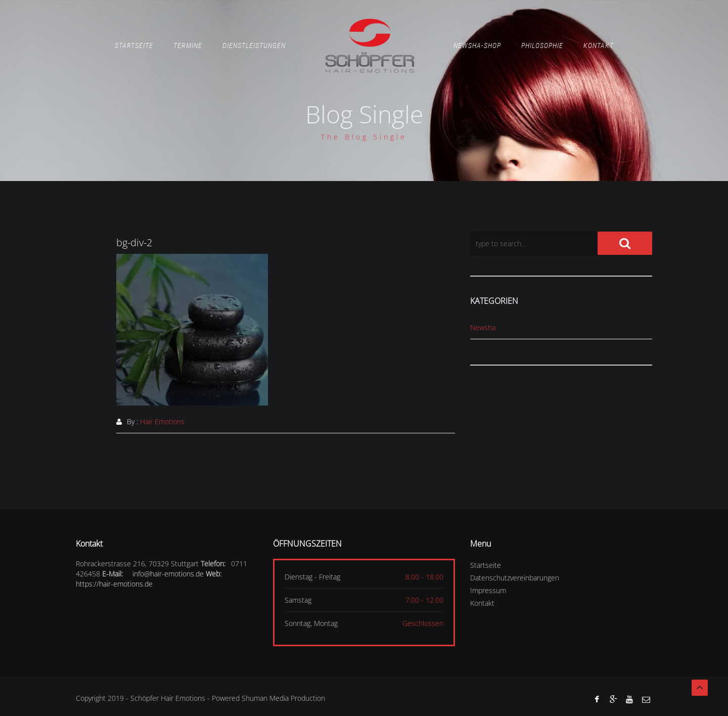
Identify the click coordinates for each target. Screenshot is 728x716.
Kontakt (599, 46)
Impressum (488, 590)
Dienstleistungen (254, 46)
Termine (188, 46)
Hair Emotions (162, 421)
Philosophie (542, 46)
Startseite (134, 46)
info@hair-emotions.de (168, 574)
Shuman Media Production (283, 698)
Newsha (483, 327)
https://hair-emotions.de (114, 584)
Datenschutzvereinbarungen (515, 578)
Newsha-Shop (477, 46)
